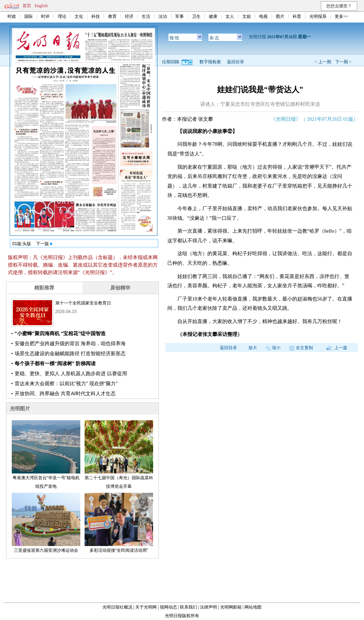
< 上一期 (323, 62)
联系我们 (188, 607)
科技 (96, 16)
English (41, 6)
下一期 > (343, 62)
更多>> (342, 16)
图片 (280, 16)
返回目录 (236, 62)
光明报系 (318, 16)
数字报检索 (210, 62)
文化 (79, 16)
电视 (263, 16)
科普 (297, 16)
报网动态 (168, 607)
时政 (12, 16)
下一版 (44, 244)
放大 (253, 348)
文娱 (247, 16)
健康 (213, 16)
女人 (230, 16)
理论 (62, 16)
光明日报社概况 (117, 607)
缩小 (273, 348)
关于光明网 (146, 607)
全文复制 (301, 348)
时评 (45, 16)
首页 (27, 6)
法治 (163, 16)
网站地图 (253, 607)
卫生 (196, 16)
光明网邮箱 (231, 607)
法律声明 (208, 607)
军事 (180, 16)
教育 (112, 16)
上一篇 (337, 348)
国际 (29, 16)
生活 (146, 16)
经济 (129, 16)
